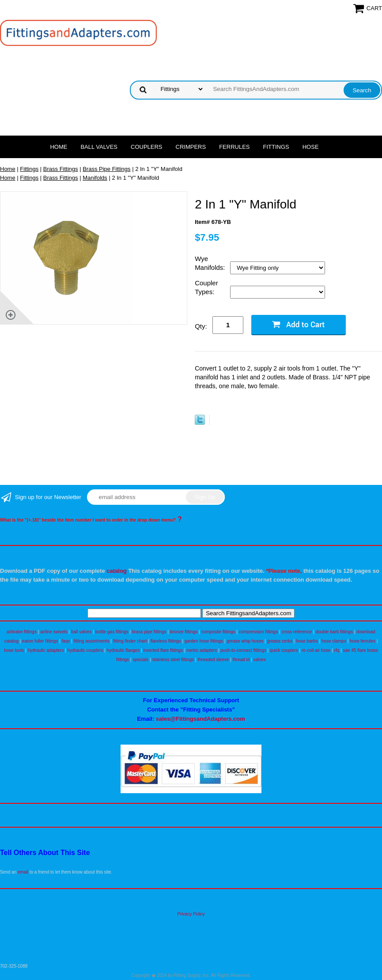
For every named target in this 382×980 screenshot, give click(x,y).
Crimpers (191, 147)
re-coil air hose (316, 650)
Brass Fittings (61, 169)
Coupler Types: (206, 287)
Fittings (276, 147)
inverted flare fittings (163, 650)
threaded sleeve (213, 660)
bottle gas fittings (112, 632)
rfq (337, 650)
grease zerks (280, 641)
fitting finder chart (130, 641)
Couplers (147, 147)
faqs (66, 641)
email (23, 872)
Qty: (201, 326)
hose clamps (334, 641)
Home (59, 147)
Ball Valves (99, 147)
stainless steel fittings (173, 660)
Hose (311, 147)
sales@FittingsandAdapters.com (200, 719)
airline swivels (54, 632)
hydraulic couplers (85, 650)
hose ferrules (363, 641)
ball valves (81, 632)
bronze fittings (184, 632)
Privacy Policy (191, 914)
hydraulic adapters (46, 650)
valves (260, 660)
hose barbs (307, 641)
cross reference (297, 632)
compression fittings (258, 632)
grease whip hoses (245, 641)
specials (140, 660)
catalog (117, 571)
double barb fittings (334, 632)
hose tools (14, 650)
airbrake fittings (22, 632)
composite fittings (218, 632)
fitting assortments (92, 641)
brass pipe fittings (149, 632)
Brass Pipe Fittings (106, 169)
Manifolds (95, 178)
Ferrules (234, 147)
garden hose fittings (204, 641)
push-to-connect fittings (243, 650)
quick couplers (284, 650)
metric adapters (202, 650)
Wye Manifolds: (211, 263)
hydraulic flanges (123, 650)
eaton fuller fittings (40, 641)
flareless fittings (166, 641)
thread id (241, 660)
